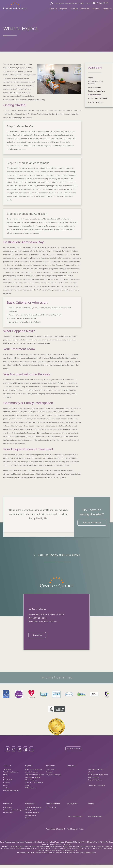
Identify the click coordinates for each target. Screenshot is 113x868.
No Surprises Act (95, 820)
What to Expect (94, 95)
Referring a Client (30, 813)
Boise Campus (8, 816)
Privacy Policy (91, 856)
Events (88, 3)
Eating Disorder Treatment (33, 773)
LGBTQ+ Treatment (96, 102)
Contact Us (107, 9)
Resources (96, 9)
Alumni (91, 78)
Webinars (28, 821)
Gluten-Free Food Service (12, 794)
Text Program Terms (75, 832)
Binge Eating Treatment (32, 781)
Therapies (49, 775)
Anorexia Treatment (31, 775)
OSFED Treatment (30, 791)
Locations (6, 786)
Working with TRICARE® (98, 99)
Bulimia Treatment (31, 783)
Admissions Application (96, 773)
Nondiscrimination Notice (44, 845)
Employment (72, 807)
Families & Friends (71, 3)
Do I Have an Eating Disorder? (96, 83)
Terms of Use (80, 845)
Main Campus (8, 811)
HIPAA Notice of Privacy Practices (100, 845)
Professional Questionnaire (33, 811)
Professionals (59, 3)
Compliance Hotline (64, 848)
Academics (7, 791)
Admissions (85, 9)
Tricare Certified (56, 681)
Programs (63, 9)
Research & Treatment (53, 778)
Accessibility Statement (55, 832)
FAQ (5, 781)
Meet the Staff (8, 783)
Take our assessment (92, 523)
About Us (53, 9)
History (6, 789)
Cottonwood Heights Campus (13, 813)
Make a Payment (95, 87)
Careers (82, 3)
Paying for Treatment (96, 91)
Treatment (74, 9)
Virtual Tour (7, 773)
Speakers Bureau (30, 819)
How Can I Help (51, 811)
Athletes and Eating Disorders (34, 778)
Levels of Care (51, 773)
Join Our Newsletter (75, 752)
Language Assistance (25, 845)
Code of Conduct (49, 848)
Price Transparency (75, 820)
